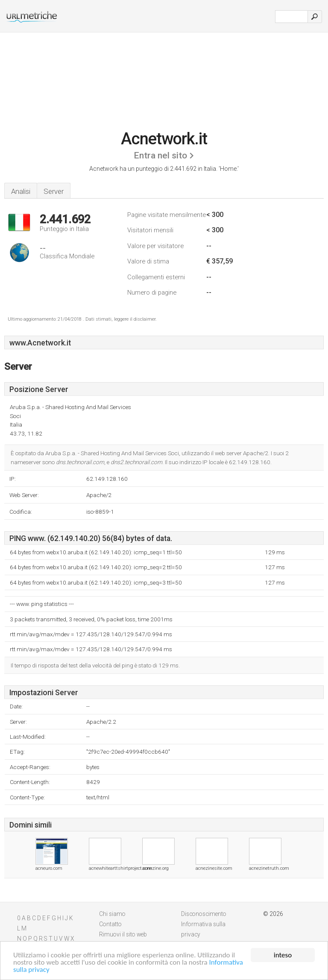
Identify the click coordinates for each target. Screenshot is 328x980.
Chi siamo (112, 914)
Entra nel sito (160, 155)
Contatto (110, 924)
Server (54, 191)
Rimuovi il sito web (123, 934)
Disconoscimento (204, 914)
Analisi (21, 191)
